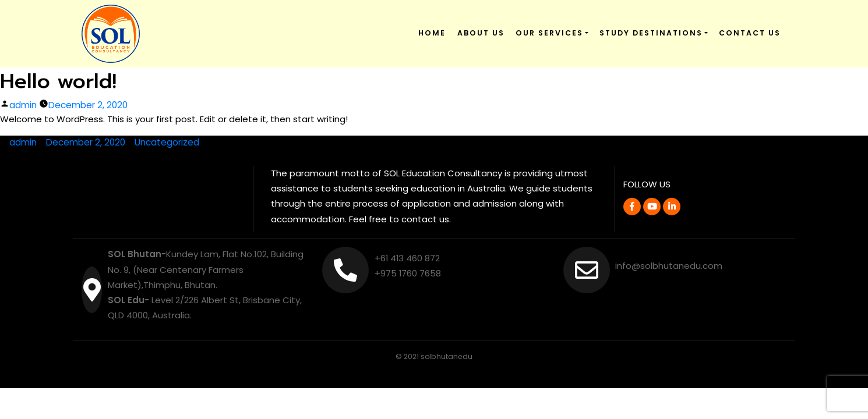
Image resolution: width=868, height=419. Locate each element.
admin (23, 105)
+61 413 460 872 (408, 258)
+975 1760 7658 (408, 273)
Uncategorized (167, 142)
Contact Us (750, 33)
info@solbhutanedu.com (669, 266)
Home (432, 33)
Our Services (549, 33)
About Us (481, 33)
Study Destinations (651, 33)
